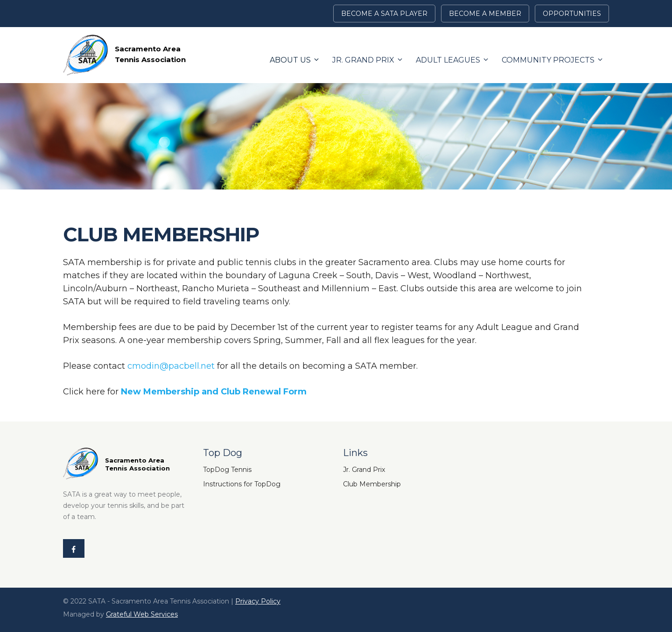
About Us (290, 60)
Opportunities (572, 14)
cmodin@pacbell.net (171, 366)
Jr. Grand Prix (363, 60)
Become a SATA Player (384, 14)
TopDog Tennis (227, 470)
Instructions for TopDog (242, 484)
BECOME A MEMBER (485, 14)
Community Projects (548, 60)
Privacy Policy (258, 601)
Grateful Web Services (142, 614)
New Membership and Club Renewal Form (214, 392)
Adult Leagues (448, 60)
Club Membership (372, 484)
